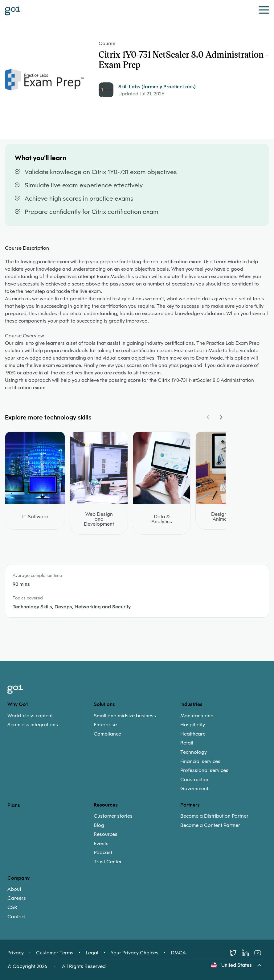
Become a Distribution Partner (214, 816)
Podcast (103, 853)
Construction (195, 780)
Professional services (204, 770)
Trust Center (108, 862)
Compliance (107, 734)
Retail (187, 743)
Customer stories (113, 816)
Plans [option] (14, 805)
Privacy (16, 953)
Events (101, 844)
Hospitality (193, 725)
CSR (12, 907)
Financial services (200, 761)
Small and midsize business (125, 716)
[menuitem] (51, 720)
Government (194, 789)
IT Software (35, 517)
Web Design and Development (99, 519)
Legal (92, 953)
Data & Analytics (162, 519)
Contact (16, 917)
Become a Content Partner (210, 825)
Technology (194, 752)
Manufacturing (197, 716)
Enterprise (105, 725)
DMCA (178, 953)
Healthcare (193, 734)
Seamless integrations (33, 725)
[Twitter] (236, 953)
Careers (17, 898)
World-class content (30, 716)
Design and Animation (224, 517)
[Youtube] (260, 953)
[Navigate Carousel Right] (221, 417)
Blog (99, 825)
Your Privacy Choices (135, 953)
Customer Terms (55, 953)
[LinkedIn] (248, 953)
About (14, 889)
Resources (106, 834)
